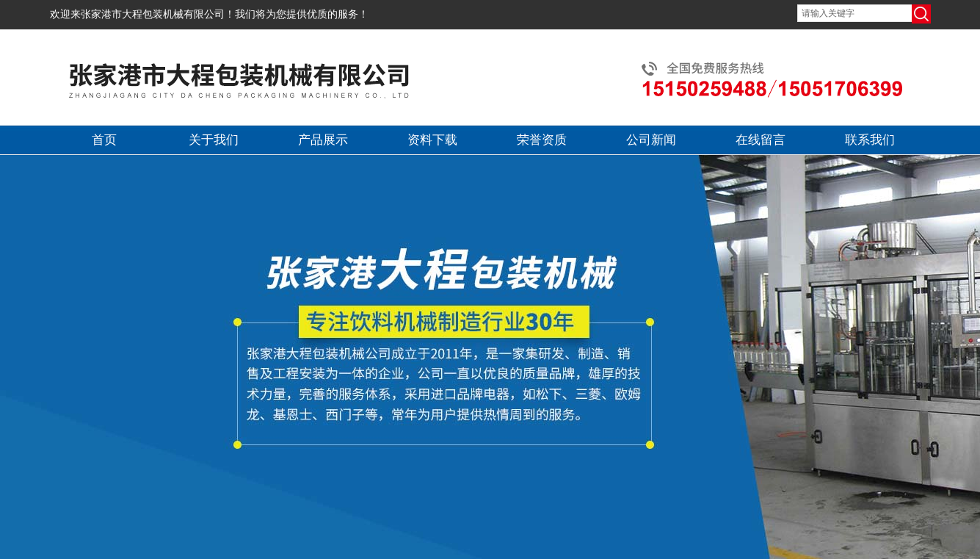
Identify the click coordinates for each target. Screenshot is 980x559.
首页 (104, 140)
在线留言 (761, 140)
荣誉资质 (542, 140)
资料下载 (432, 140)
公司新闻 (651, 140)
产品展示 (323, 140)
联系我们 (870, 140)
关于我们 (214, 140)
